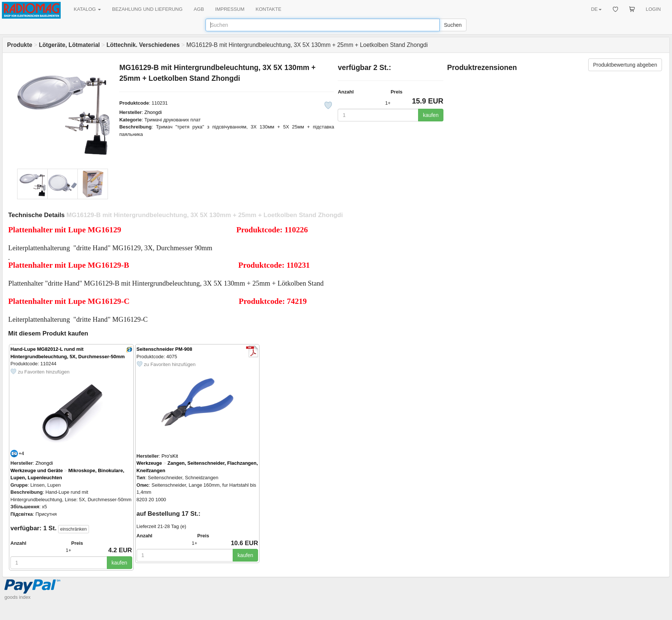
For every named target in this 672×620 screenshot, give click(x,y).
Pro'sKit (170, 456)
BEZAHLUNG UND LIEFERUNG (147, 9)
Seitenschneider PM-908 (165, 349)
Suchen (453, 25)
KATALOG (87, 9)
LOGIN (653, 9)
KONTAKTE (269, 9)
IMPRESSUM (230, 9)
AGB (199, 9)
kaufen (431, 115)
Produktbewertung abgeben (625, 65)
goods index (17, 597)
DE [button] (596, 9)
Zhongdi (153, 112)
